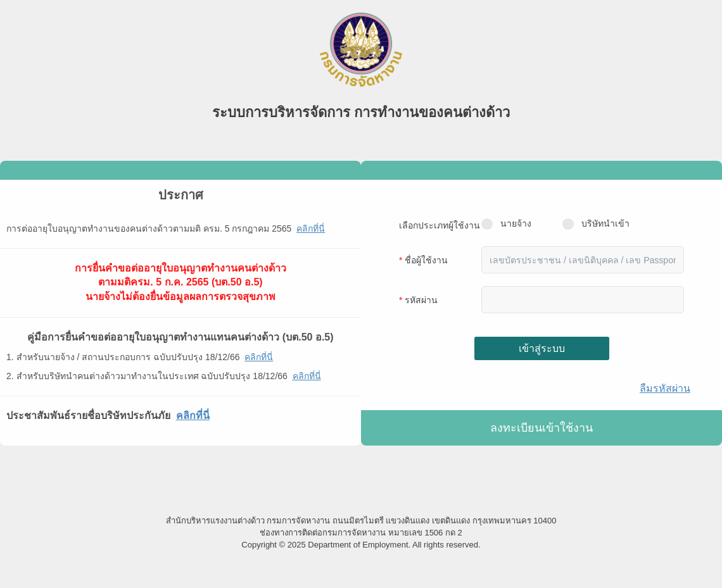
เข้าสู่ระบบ (542, 348)
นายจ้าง (506, 224)
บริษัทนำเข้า (596, 224)
